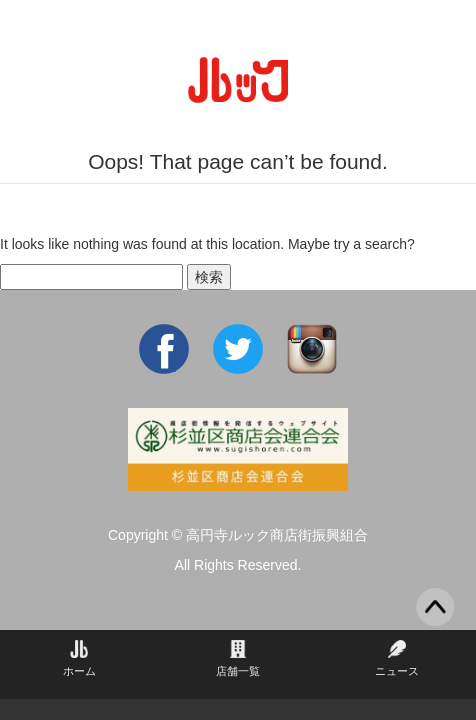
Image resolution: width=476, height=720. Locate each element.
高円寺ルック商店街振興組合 (277, 535)
